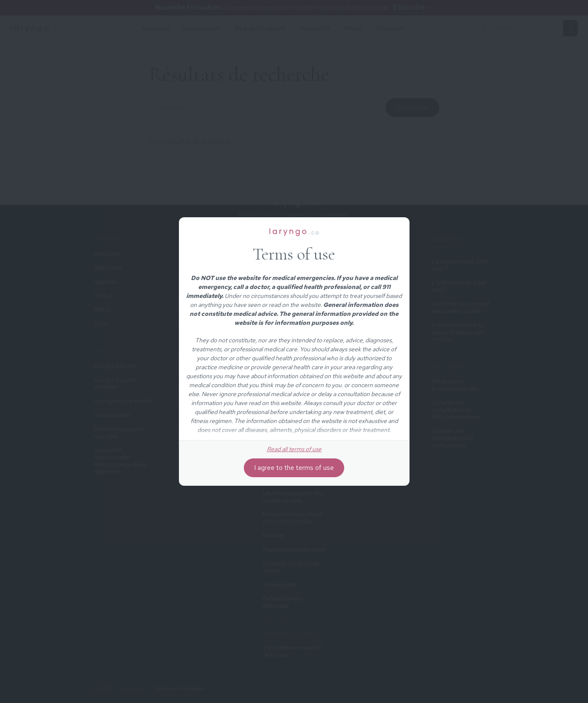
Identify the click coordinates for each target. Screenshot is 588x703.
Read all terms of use (294, 449)
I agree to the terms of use (294, 468)
